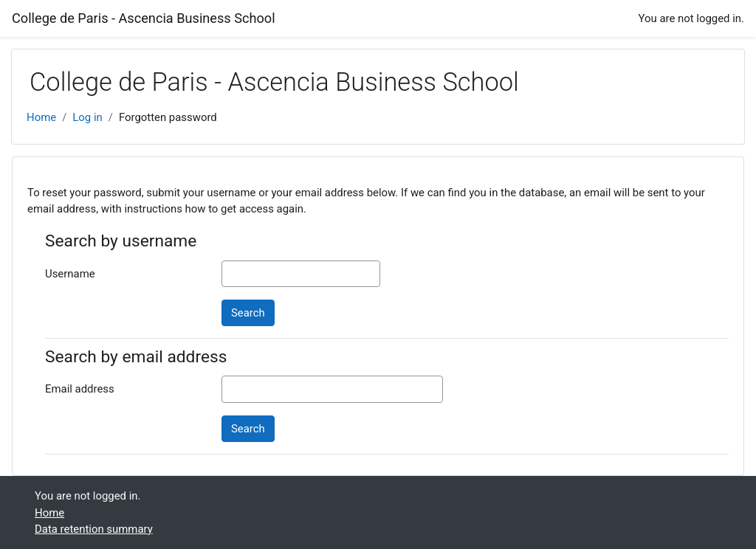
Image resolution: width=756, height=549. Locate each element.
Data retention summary (94, 529)
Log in (87, 117)
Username (70, 274)
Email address (80, 389)
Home (41, 117)
